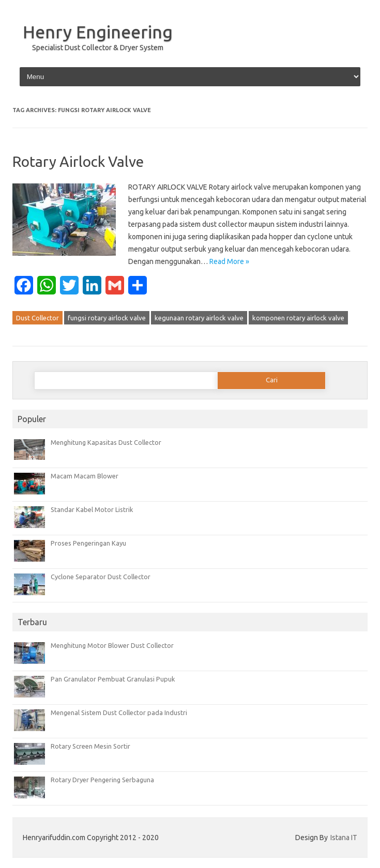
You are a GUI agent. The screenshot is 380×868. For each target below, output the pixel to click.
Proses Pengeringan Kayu (88, 543)
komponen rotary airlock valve (298, 318)
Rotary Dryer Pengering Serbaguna (102, 780)
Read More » (229, 261)
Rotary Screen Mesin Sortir (90, 746)
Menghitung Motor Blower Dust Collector (112, 645)
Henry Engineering (98, 32)
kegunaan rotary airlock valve (199, 318)
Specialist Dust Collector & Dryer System (98, 48)
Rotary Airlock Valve (78, 161)
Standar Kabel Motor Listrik (92, 509)
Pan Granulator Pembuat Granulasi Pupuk (113, 679)
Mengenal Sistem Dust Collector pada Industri (119, 712)
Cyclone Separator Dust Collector (101, 577)
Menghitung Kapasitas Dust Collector (106, 442)
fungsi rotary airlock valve (107, 318)
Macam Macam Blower (85, 476)
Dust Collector (37, 318)
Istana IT (344, 838)
